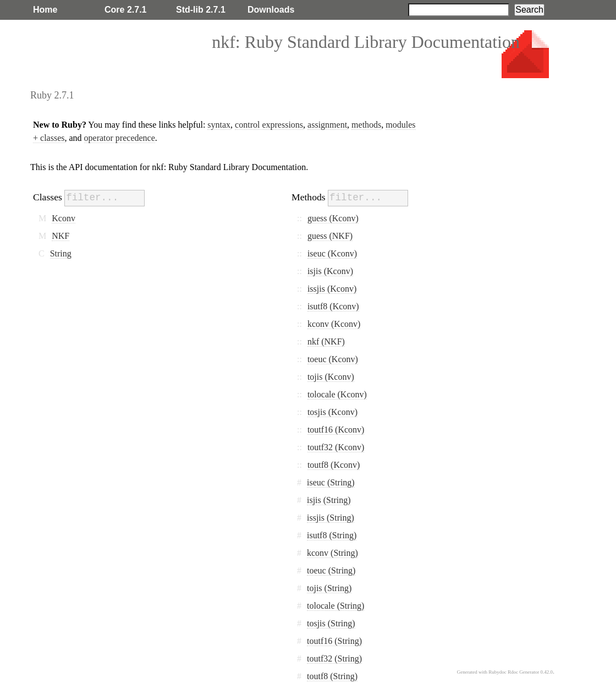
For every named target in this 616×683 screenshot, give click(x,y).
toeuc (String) (331, 570)
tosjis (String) (331, 623)
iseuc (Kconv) (332, 253)
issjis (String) (331, 518)
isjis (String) (329, 500)
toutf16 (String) (334, 641)
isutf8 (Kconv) (333, 306)
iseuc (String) (331, 482)
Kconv (64, 218)
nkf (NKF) (326, 341)
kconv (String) (332, 553)
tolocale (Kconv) (337, 394)
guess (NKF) (330, 236)
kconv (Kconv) (334, 324)
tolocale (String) (335, 606)
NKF (61, 236)
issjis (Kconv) (332, 289)
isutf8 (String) (332, 535)
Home (45, 10)
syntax (219, 125)
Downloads (271, 10)
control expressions (269, 125)
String (61, 253)
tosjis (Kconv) (332, 412)
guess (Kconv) (333, 218)
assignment (327, 125)
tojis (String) (329, 588)
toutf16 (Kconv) (336, 430)
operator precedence (120, 138)
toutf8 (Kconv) (334, 465)
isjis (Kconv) (330, 271)
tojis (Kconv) (331, 377)
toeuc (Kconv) (333, 359)
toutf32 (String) (334, 659)
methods (366, 125)
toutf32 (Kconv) (336, 447)
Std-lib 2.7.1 (201, 10)
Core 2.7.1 (125, 10)
